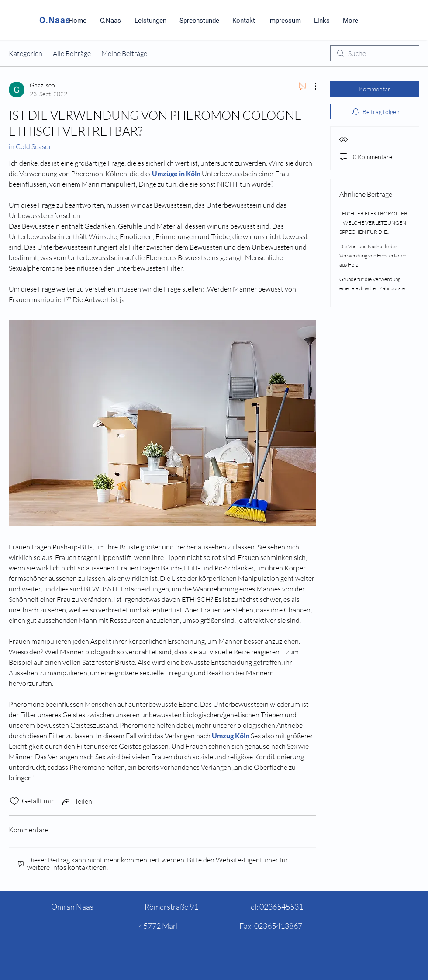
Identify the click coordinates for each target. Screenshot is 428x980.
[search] (375, 53)
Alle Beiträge (72, 53)
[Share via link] (76, 801)
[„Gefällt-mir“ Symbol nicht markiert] (14, 801)
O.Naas (55, 20)
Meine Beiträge (124, 53)
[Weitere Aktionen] (311, 86)
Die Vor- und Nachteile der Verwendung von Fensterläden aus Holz (373, 255)
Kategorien (26, 53)
